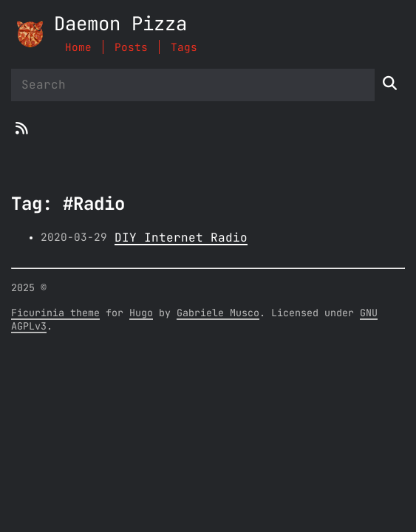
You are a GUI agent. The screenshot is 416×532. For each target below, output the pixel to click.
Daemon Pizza (120, 25)
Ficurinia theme (55, 313)
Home (78, 48)
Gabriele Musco (218, 313)
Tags (184, 48)
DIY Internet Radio (181, 238)
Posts (131, 48)
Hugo (141, 313)
